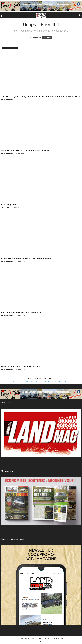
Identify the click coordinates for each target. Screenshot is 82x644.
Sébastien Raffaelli (8, 99)
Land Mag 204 (8, 205)
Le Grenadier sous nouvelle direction (21, 367)
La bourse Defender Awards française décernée (26, 258)
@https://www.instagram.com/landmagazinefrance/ (41, 382)
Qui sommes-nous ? (58, 638)
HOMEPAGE (47, 38)
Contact (39, 638)
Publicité (46, 638)
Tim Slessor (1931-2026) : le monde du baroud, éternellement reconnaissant (41, 97)
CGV (33, 638)
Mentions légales (24, 638)
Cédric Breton (6, 207)
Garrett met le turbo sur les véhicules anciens (25, 151)
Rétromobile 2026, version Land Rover (21, 313)
